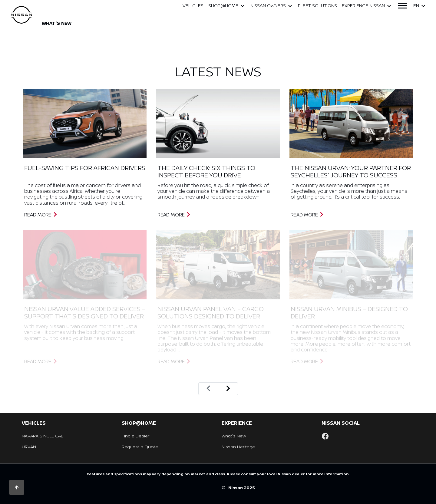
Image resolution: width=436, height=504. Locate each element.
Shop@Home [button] (227, 6)
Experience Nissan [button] (367, 6)
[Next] (228, 389)
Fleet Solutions (317, 6)
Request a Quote (140, 447)
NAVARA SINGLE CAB (43, 436)
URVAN (29, 447)
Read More (41, 215)
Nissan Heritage (238, 447)
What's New (234, 436)
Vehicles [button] (193, 6)
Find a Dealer (135, 436)
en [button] (420, 6)
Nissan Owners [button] (272, 6)
